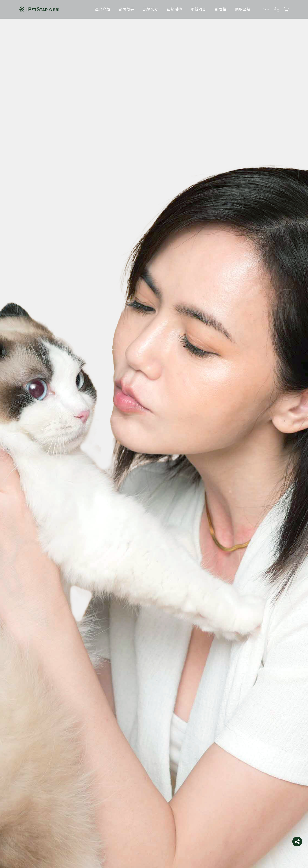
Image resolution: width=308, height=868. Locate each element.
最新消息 (198, 9)
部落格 (221, 9)
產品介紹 (103, 9)
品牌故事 (127, 9)
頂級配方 (151, 9)
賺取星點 (243, 9)
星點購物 (175, 9)
